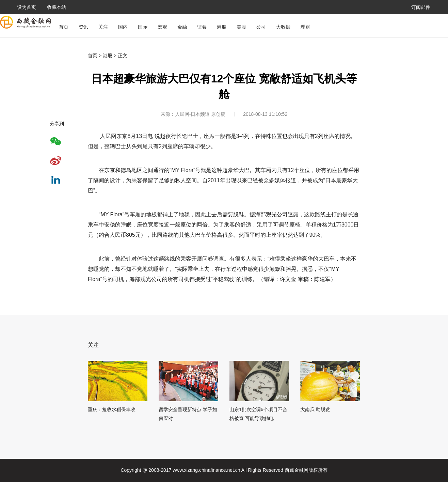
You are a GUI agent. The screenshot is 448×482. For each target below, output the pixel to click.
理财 (305, 27)
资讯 (83, 27)
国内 (123, 27)
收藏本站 (57, 7)
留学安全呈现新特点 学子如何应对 (188, 414)
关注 (103, 27)
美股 (241, 27)
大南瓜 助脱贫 (315, 409)
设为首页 (27, 7)
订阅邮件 (421, 7)
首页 (64, 27)
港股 (222, 27)
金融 (182, 27)
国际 (143, 27)
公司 (261, 27)
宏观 (162, 27)
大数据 (283, 27)
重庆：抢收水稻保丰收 (112, 409)
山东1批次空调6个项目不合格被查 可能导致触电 (258, 414)
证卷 (202, 27)
